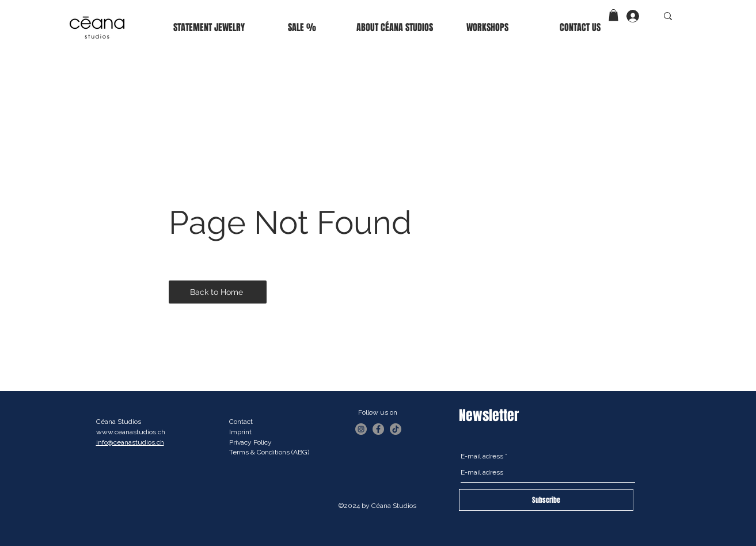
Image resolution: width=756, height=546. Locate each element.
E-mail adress (482, 456)
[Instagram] (361, 429)
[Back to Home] (218, 292)
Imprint (240, 432)
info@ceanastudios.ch (130, 442)
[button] (613, 15)
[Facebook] (378, 429)
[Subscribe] (546, 500)
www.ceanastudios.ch (131, 432)
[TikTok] (396, 429)
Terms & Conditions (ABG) (269, 452)
